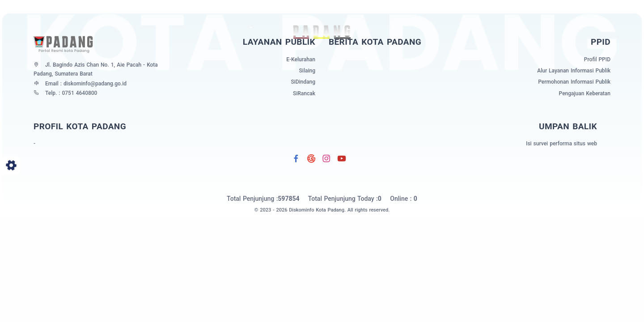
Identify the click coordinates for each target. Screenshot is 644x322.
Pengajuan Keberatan (585, 93)
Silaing (307, 71)
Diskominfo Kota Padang (317, 210)
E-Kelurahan (301, 59)
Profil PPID (597, 59)
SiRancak (304, 93)
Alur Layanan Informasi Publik (574, 71)
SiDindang (303, 82)
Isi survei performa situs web (561, 144)
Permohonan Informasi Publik (574, 82)
